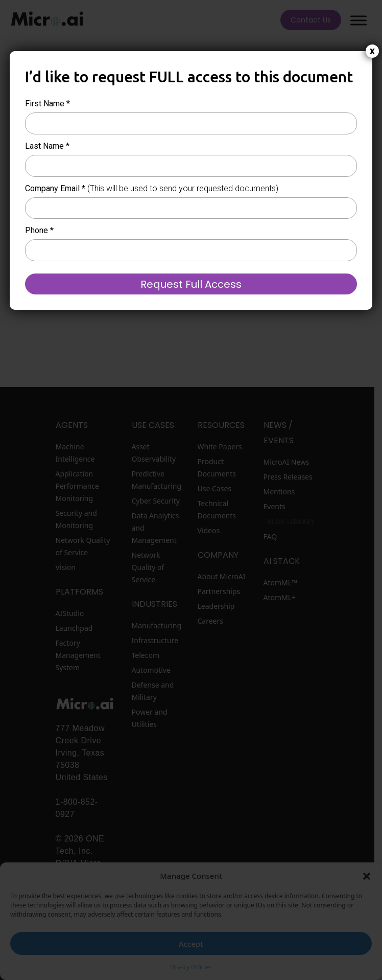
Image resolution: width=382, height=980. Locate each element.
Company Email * (152, 188)
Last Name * (47, 146)
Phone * (39, 230)
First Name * (47, 104)
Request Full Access (191, 284)
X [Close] (372, 52)
